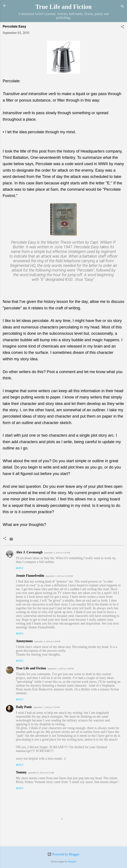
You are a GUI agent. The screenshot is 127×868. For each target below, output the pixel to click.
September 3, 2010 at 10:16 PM (59, 576)
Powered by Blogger (63, 854)
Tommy (21, 772)
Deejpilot (72, 862)
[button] (122, 27)
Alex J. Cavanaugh (29, 552)
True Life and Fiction (63, 7)
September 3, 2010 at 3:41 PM (57, 553)
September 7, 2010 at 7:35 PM (46, 707)
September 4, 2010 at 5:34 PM (47, 641)
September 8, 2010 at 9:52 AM (41, 773)
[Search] (122, 7)
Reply (20, 568)
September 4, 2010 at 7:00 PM (60, 669)
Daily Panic (24, 707)
